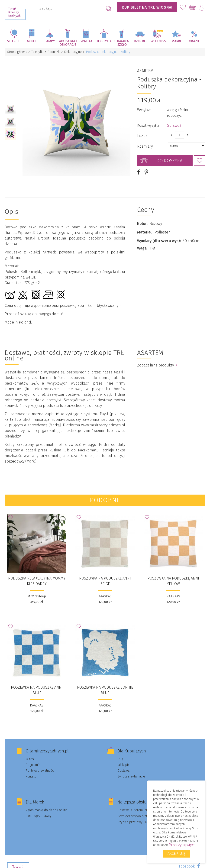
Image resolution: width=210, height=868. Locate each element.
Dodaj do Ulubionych (200, 158)
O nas (30, 754)
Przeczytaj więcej (183, 845)
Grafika (86, 41)
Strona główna (17, 52)
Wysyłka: (144, 107)
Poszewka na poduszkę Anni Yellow (173, 576)
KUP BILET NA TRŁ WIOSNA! (147, 7)
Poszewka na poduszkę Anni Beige (105, 576)
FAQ (120, 754)
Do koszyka (170, 158)
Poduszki (55, 52)
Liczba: (143, 133)
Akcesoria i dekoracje (68, 43)
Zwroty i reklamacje (131, 771)
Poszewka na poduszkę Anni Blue (37, 685)
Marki (176, 41)
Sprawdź (174, 123)
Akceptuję (176, 853)
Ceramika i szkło (122, 43)
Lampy (50, 41)
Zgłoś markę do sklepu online (47, 805)
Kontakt (31, 771)
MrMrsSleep (37, 591)
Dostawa (123, 765)
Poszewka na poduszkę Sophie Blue (105, 685)
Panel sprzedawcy (39, 811)
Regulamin (33, 759)
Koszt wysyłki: (148, 123)
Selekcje (14, 41)
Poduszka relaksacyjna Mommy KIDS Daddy (37, 576)
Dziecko (140, 41)
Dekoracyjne (75, 52)
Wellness (158, 41)
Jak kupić (123, 759)
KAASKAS (105, 591)
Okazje (194, 41)
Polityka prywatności (40, 765)
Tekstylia (104, 41)
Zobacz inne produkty (157, 360)
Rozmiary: (145, 144)
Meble (32, 41)
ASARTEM (145, 68)
